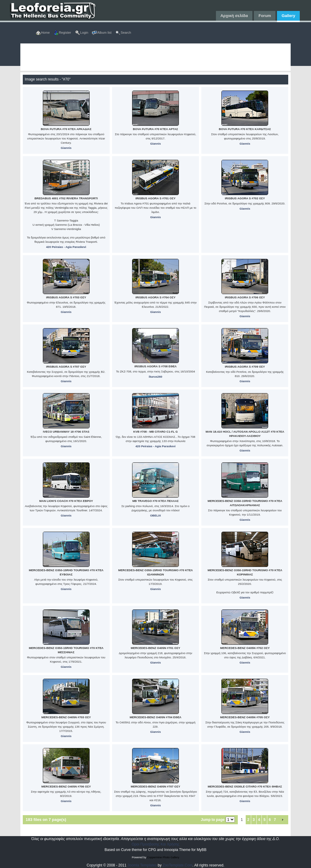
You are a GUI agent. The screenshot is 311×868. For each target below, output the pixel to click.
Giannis (66, 148)
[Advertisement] (156, 57)
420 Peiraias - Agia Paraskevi (66, 247)
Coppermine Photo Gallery (163, 857)
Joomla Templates (142, 865)
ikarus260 (155, 377)
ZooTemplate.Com (177, 865)
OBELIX (155, 515)
